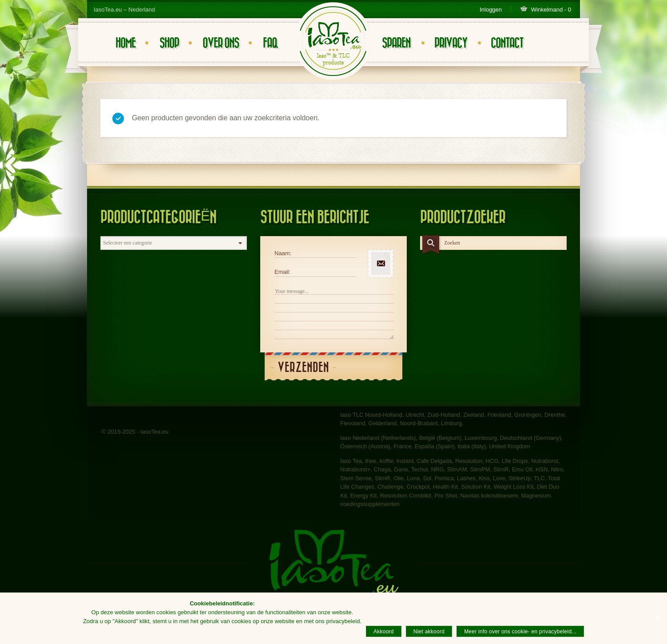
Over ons (221, 43)
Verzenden (303, 368)
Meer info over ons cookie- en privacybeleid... (520, 632)
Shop (169, 43)
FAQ (270, 43)
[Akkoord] (656, 618)
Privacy (451, 43)
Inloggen (491, 10)
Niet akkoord (429, 632)
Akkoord (384, 632)
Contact (507, 43)
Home (125, 43)
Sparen (396, 43)
